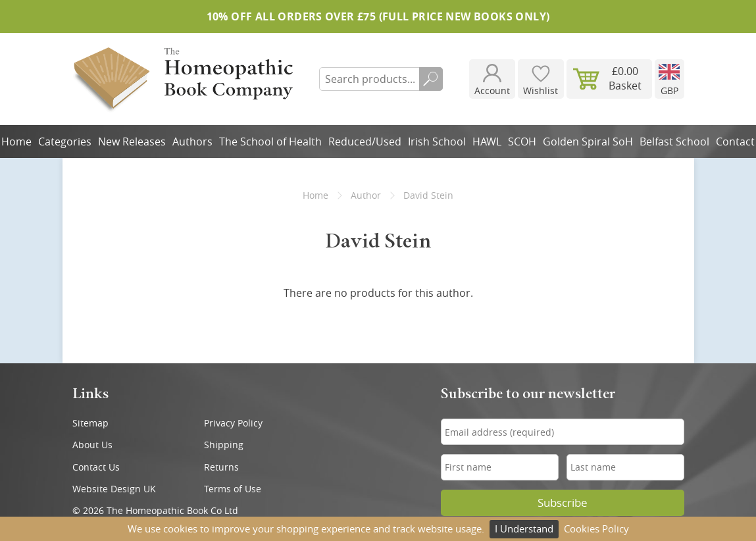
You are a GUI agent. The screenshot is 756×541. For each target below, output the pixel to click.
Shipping (224, 445)
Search (431, 79)
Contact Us (96, 467)
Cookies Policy (596, 528)
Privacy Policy (233, 423)
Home (315, 195)
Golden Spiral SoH (588, 142)
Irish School (437, 142)
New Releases (132, 142)
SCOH (522, 142)
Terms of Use (233, 489)
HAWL (487, 142)
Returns (221, 467)
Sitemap (90, 423)
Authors (192, 142)
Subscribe (563, 503)
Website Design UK (114, 489)
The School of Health (270, 142)
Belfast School (674, 142)
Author (366, 195)
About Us (92, 445)
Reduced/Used (365, 142)
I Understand (524, 528)
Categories (65, 142)
